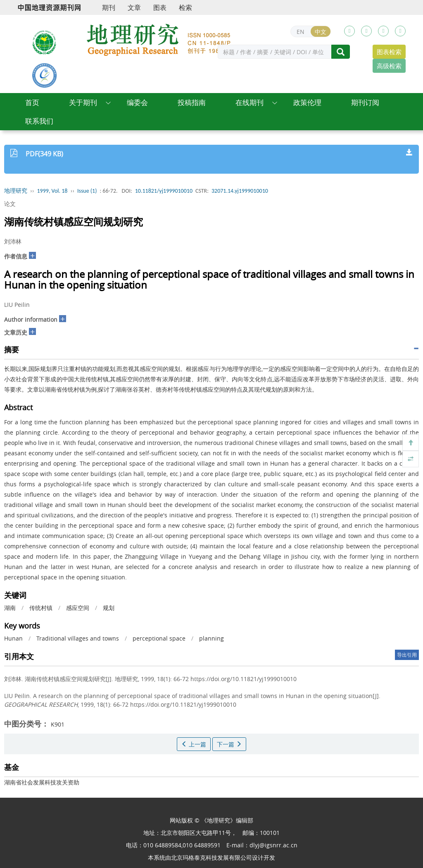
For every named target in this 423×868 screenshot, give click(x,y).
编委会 (137, 102)
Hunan (13, 638)
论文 (10, 204)
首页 (32, 102)
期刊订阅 (365, 102)
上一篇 (194, 744)
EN (301, 32)
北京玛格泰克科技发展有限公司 (211, 857)
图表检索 (389, 52)
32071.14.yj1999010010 (240, 191)
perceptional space (159, 638)
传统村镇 (41, 608)
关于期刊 (83, 102)
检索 (185, 7)
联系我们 (39, 121)
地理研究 (16, 191)
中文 (321, 32)
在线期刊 (250, 102)
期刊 (109, 7)
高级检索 (389, 66)
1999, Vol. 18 (52, 191)
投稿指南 (192, 102)
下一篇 (229, 744)
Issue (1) (87, 191)
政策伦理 (307, 102)
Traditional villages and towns (78, 638)
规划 (109, 608)
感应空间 (78, 608)
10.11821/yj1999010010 (164, 191)
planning (211, 638)
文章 (134, 7)
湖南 (10, 608)
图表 (160, 7)
